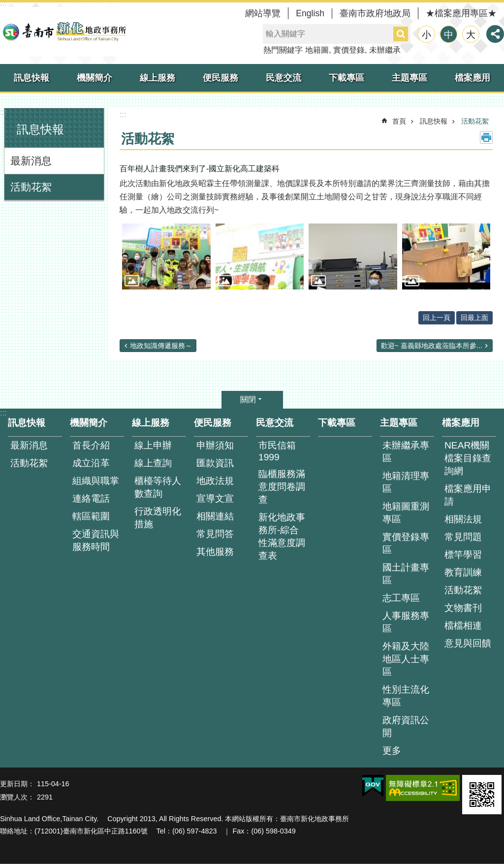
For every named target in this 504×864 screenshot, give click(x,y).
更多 (392, 751)
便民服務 (220, 78)
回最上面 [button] (474, 318)
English (310, 13)
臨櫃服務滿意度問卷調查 (282, 487)
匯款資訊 (215, 463)
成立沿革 (91, 463)
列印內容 (486, 137)
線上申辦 (153, 445)
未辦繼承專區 (406, 452)
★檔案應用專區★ (461, 13)
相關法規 (463, 519)
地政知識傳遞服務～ (161, 346)
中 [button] (449, 35)
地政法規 (215, 481)
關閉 (248, 400)
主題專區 (409, 78)
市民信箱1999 (277, 451)
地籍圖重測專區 (406, 513)
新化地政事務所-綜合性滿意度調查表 (282, 536)
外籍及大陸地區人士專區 (406, 659)
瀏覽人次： (17, 797)
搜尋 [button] (401, 34)
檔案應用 (472, 78)
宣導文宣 (215, 498)
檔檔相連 (463, 625)
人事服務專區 (406, 622)
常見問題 (463, 537)
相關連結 (215, 516)
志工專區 (401, 598)
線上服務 (157, 78)
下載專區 (346, 78)
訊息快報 (31, 78)
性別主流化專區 (406, 696)
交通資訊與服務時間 (96, 540)
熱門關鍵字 (283, 50)
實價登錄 (349, 50)
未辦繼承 (385, 50)
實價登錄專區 (406, 543)
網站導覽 (263, 13)
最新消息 (31, 161)
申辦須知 (215, 445)
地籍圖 (317, 50)
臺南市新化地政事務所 (64, 32)
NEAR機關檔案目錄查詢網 (468, 458)
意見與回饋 (468, 643)
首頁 (399, 121)
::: (3, 112)
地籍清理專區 (406, 482)
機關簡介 (94, 78)
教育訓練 (463, 572)
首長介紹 (91, 445)
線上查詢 (153, 463)
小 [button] (426, 35)
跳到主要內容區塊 (5, 5)
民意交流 (283, 78)
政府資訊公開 (406, 726)
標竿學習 (463, 555)
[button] (166, 257)
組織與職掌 (96, 481)
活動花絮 (31, 187)
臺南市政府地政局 (375, 13)
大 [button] (471, 35)
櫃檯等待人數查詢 (158, 487)
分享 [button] (495, 34)
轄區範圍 (91, 516)
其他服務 (215, 552)
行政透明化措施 (158, 518)
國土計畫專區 (406, 574)
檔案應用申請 (468, 495)
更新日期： (17, 784)
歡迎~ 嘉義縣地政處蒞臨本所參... (432, 346)
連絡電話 (91, 498)
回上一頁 (437, 318)
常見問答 (215, 534)
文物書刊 (463, 608)
